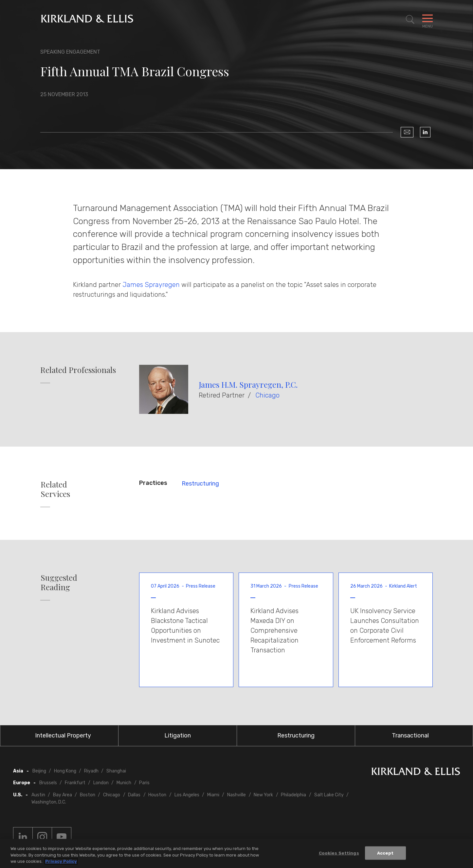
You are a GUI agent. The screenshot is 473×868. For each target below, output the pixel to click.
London (101, 783)
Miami (213, 795)
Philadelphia (293, 795)
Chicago (267, 395)
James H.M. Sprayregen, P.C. (248, 384)
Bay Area (63, 795)
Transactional (410, 735)
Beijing (39, 771)
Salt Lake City (329, 795)
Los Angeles (187, 795)
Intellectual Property (63, 735)
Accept (385, 855)
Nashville (236, 795)
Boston (88, 795)
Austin (38, 795)
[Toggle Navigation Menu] (428, 20)
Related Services (55, 489)
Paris (144, 783)
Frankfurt (75, 783)
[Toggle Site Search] (410, 20)
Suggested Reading (59, 582)
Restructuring (200, 484)
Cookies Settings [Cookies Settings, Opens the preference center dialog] (339, 855)
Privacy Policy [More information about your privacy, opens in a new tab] (61, 863)
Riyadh (91, 771)
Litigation (178, 735)
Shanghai (116, 771)
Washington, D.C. (49, 802)
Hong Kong (65, 771)
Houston (157, 795)
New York (263, 795)
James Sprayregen (151, 285)
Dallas (134, 795)
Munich (124, 783)
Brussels (48, 783)
